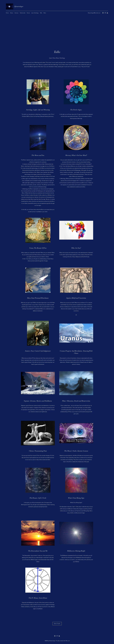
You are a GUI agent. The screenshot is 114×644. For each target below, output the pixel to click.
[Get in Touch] (57, 624)
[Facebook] (105, 13)
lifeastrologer (19, 6)
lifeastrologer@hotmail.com (94, 13)
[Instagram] (103, 13)
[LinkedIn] (107, 13)
